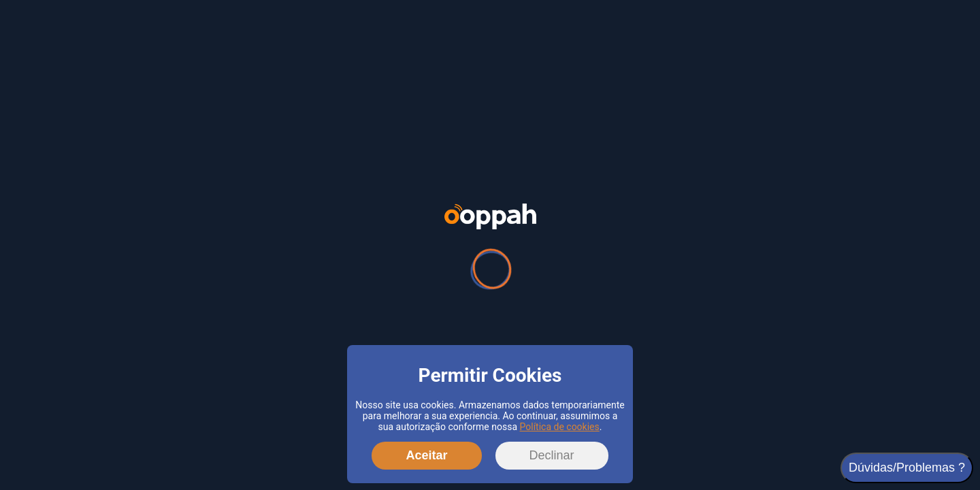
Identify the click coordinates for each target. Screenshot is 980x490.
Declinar (552, 455)
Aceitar (426, 455)
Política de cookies (560, 427)
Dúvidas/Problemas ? (907, 468)
